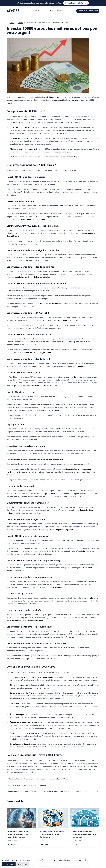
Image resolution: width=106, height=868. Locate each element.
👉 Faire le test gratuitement (76, 3)
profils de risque (52, 493)
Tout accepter (9, 864)
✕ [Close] (104, 3)
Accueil (36, 11)
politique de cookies (80, 860)
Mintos (92, 598)
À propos (59, 11)
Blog (43, 11)
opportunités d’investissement (66, 100)
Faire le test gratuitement (88, 11)
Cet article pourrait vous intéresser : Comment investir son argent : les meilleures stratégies (43, 157)
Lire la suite (12, 845)
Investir (50, 11)
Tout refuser (23, 864)
